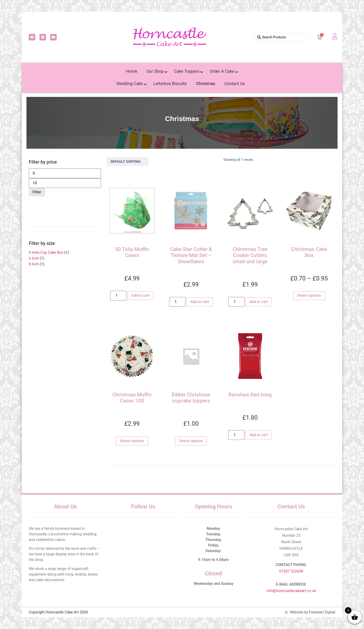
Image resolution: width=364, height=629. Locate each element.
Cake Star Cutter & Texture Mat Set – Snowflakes (191, 255)
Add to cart (141, 295)
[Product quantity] (118, 296)
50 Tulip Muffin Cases (132, 252)
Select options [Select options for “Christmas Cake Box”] (309, 295)
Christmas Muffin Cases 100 (132, 398)
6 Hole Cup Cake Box (46, 252)
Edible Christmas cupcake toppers (191, 398)
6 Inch (34, 258)
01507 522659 (291, 571)
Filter (37, 192)
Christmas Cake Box (309, 252)
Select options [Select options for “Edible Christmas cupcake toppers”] (191, 441)
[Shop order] (128, 162)
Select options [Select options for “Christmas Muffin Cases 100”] (132, 441)
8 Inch (34, 264)
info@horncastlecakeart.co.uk (291, 591)
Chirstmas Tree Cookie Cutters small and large (250, 255)
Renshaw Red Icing (250, 395)
